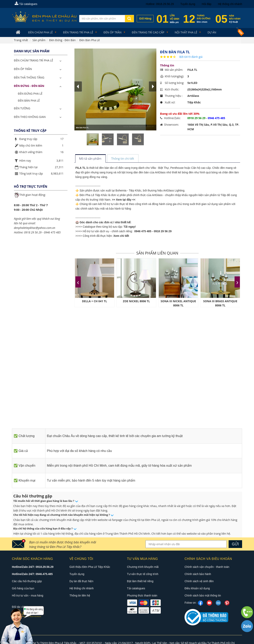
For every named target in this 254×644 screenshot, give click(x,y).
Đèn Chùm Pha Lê (40, 33)
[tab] (90, 159)
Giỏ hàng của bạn (23, 589)
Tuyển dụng (188, 4)
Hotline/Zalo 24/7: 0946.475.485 (32, 574)
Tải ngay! (130, 227)
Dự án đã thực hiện (81, 581)
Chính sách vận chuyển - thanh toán (207, 567)
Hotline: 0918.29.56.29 (160, 4)
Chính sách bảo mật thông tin (203, 596)
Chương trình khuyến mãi (143, 567)
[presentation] (78, 282)
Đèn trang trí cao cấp (144, 33)
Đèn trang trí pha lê (76, 33)
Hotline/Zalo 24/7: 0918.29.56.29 (33, 567)
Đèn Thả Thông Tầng (29, 78)
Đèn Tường (22, 108)
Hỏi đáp (207, 4)
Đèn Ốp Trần (110, 33)
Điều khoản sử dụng (197, 589)
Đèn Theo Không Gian (30, 117)
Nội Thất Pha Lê (181, 33)
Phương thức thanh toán (142, 596)
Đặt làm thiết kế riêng (140, 581)
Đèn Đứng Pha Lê (30, 94)
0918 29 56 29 (163, 232)
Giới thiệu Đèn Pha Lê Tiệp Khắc (90, 567)
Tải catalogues (26, 4)
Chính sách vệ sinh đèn (199, 581)
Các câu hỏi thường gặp (27, 581)
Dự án (205, 33)
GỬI (235, 544)
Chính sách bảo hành (198, 574)
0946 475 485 (143, 232)
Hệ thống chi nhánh (230, 4)
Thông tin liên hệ (80, 596)
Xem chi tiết (121, 236)
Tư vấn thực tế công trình (143, 574)
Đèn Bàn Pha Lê (29, 101)
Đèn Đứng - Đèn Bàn (29, 86)
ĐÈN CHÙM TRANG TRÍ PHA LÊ (33, 61)
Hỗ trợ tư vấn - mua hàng (28, 596)
